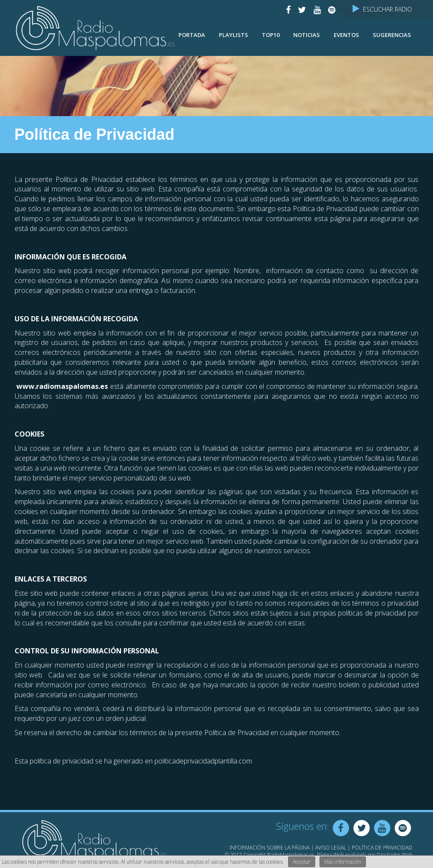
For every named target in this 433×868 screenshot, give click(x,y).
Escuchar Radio (382, 9)
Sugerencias (392, 35)
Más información (343, 862)
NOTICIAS (307, 35)
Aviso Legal (331, 848)
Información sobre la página (270, 848)
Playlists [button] (233, 35)
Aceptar (302, 862)
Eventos (346, 35)
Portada (192, 35)
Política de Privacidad (382, 848)
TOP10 (271, 35)
